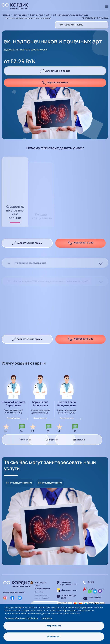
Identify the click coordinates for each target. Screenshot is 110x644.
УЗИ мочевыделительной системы (70, 15)
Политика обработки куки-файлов (22, 618)
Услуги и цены (20, 15)
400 (91, 582)
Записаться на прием (55, 71)
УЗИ (48, 15)
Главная (6, 15)
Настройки (46, 618)
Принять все (54, 637)
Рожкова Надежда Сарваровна (13, 404)
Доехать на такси (69, 590)
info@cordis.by (95, 598)
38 (21, 431)
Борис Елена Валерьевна (40, 404)
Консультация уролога (50, 483)
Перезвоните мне (55, 83)
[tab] (55, 273)
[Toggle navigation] (106, 6)
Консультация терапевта (19, 483)
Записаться (25, 440)
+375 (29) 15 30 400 (96, 589)
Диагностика (36, 15)
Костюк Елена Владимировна (67, 404)
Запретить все (54, 626)
